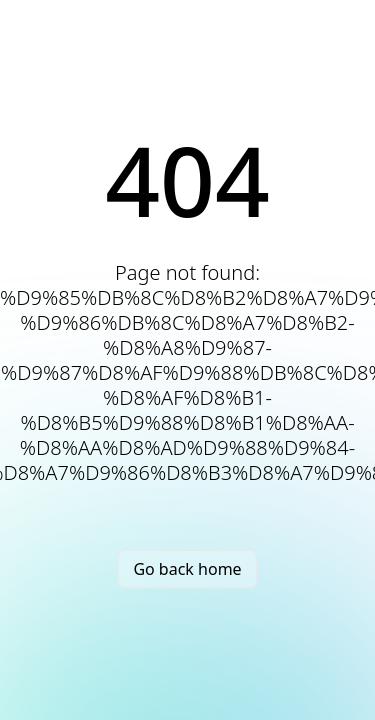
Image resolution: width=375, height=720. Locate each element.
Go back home (187, 569)
